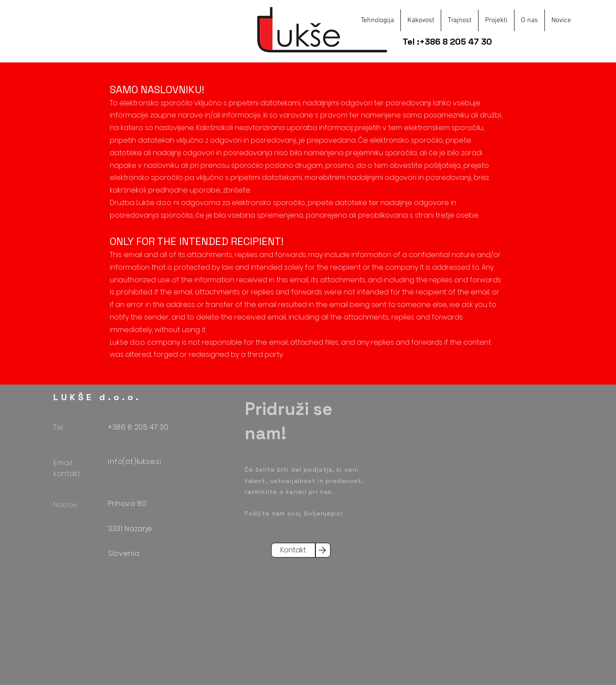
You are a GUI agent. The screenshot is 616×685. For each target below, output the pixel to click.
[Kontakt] (293, 550)
